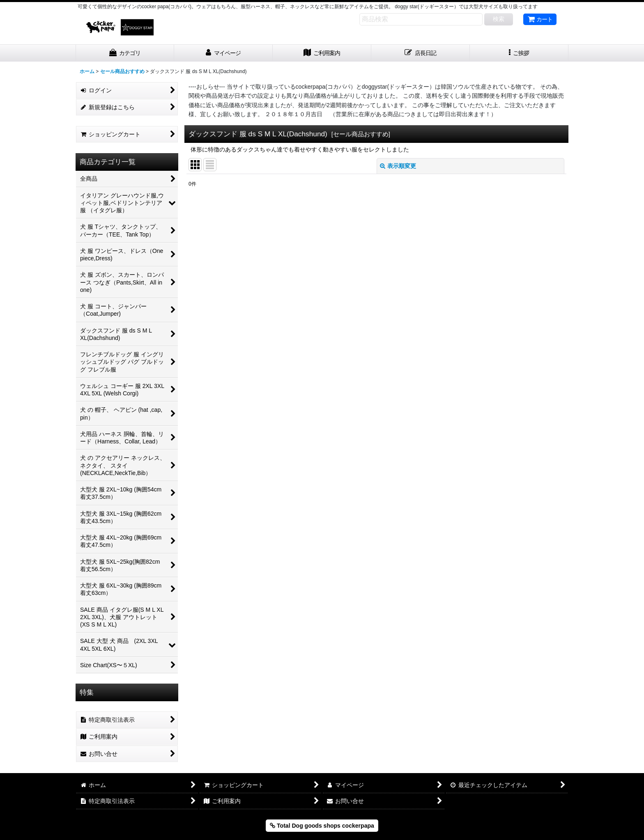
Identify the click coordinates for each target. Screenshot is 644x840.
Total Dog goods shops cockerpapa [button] (322, 826)
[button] (519, 53)
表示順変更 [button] (398, 166)
